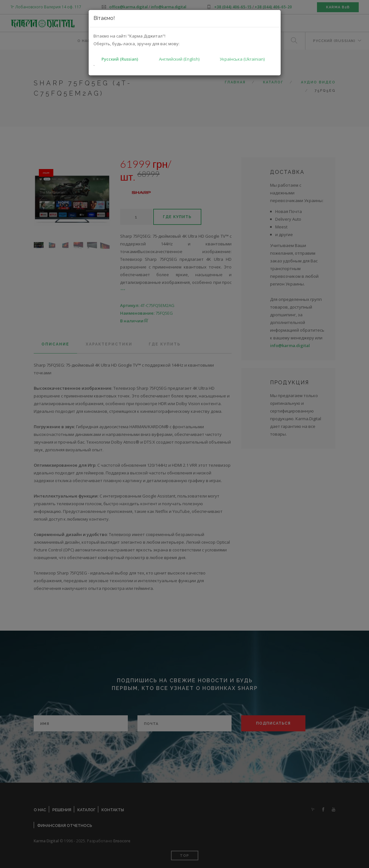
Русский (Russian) (120, 59)
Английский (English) (179, 59)
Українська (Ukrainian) (242, 59)
